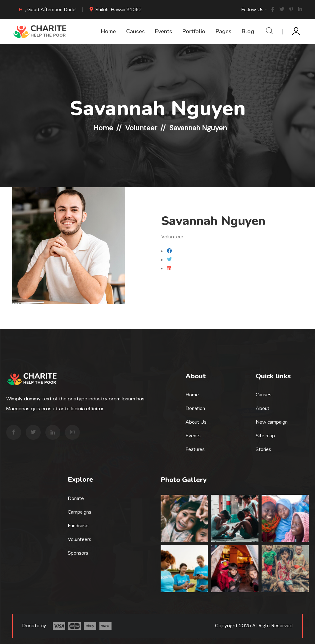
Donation (195, 408)
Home (108, 31)
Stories (263, 449)
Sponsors (78, 553)
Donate (76, 498)
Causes (135, 31)
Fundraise (78, 526)
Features (195, 449)
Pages (224, 31)
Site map (265, 436)
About (262, 408)
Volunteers (80, 539)
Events (164, 31)
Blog (248, 31)
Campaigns (80, 512)
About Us (196, 422)
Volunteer (141, 128)
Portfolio (194, 31)
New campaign (272, 422)
